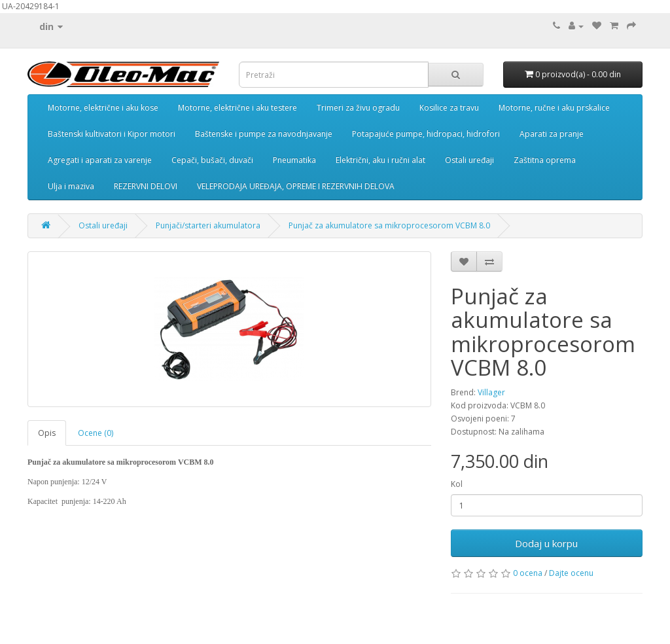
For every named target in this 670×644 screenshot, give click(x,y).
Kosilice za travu (449, 108)
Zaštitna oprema (545, 160)
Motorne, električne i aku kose (103, 108)
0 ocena (528, 573)
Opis (47, 433)
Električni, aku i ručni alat (380, 160)
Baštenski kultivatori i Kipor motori (112, 134)
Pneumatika (294, 160)
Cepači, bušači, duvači (212, 160)
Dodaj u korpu (546, 543)
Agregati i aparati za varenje (100, 160)
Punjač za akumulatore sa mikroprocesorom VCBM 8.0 (389, 225)
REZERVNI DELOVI (146, 186)
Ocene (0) (96, 433)
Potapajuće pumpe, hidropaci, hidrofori (426, 134)
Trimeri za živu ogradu (358, 108)
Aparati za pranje (552, 134)
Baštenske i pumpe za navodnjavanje (264, 134)
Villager (491, 392)
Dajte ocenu (571, 573)
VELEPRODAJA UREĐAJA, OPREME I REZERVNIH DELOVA (296, 186)
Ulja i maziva (71, 186)
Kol (457, 484)
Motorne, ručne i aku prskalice (554, 108)
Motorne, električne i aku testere (238, 108)
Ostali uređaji (469, 160)
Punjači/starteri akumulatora (208, 225)
